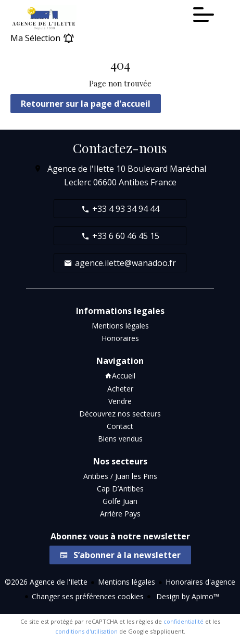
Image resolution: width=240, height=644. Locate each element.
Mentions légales (127, 582)
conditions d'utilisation (86, 631)
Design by (187, 596)
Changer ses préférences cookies (88, 596)
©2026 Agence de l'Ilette (46, 582)
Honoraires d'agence (200, 582)
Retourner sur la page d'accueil (86, 104)
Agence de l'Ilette (81, 169)
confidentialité (184, 621)
